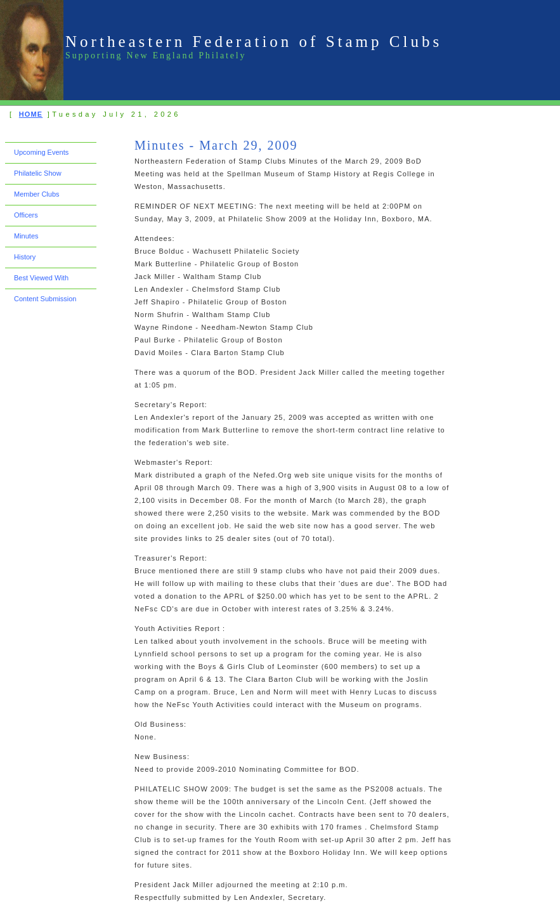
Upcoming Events (41, 152)
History (25, 257)
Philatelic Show (38, 173)
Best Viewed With (41, 278)
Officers (26, 215)
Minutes (26, 236)
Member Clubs (37, 194)
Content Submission (45, 299)
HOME (31, 114)
